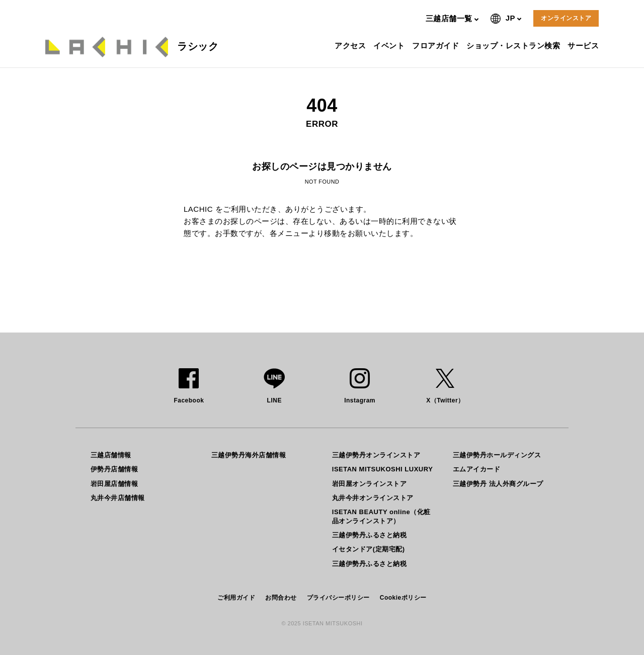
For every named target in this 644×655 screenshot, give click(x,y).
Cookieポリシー (403, 598)
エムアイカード (477, 469)
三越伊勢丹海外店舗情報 (249, 455)
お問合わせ (281, 598)
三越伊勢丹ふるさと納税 (370, 535)
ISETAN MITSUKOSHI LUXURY (383, 469)
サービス (584, 46)
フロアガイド (437, 46)
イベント (390, 46)
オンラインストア (566, 18)
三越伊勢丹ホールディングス (497, 455)
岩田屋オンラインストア (370, 484)
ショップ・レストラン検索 (514, 46)
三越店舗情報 (111, 455)
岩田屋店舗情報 (114, 484)
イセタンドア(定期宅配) (369, 549)
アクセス (351, 46)
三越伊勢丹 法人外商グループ (498, 484)
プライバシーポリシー (338, 598)
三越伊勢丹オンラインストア (376, 455)
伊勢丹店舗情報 (114, 469)
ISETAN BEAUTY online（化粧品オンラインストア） (381, 516)
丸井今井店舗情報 (118, 498)
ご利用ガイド (236, 598)
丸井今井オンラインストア (373, 498)
